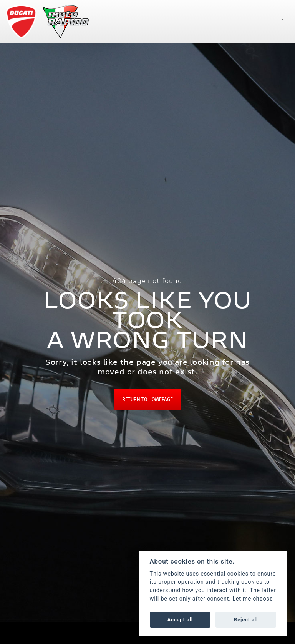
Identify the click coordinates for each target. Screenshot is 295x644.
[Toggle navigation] (283, 21)
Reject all (246, 620)
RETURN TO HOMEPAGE (147, 399)
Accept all (180, 620)
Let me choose (253, 599)
